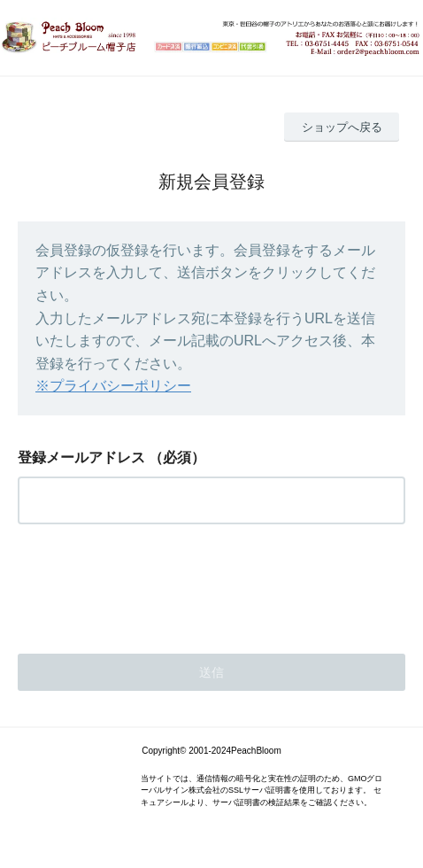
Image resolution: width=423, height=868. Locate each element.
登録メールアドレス (81, 457)
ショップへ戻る (342, 127)
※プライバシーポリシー (113, 386)
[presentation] (152, 584)
